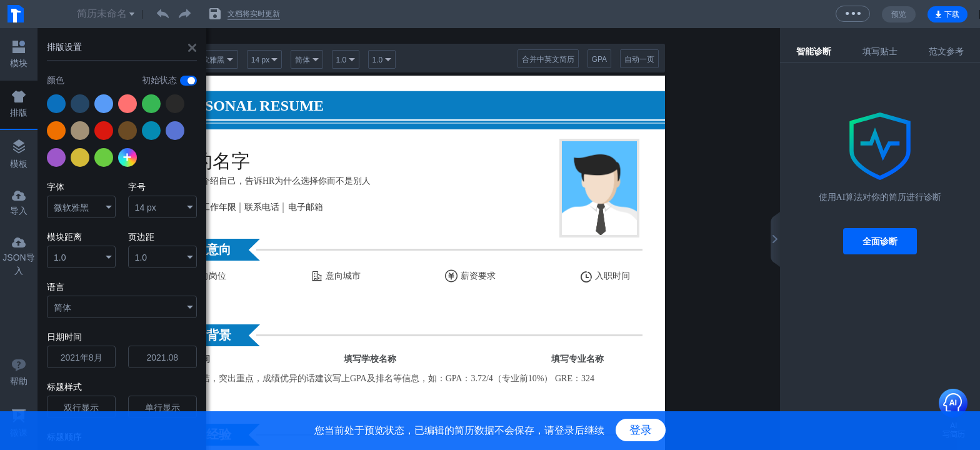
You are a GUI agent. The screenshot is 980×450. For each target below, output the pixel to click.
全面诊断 (880, 241)
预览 (899, 14)
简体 (62, 307)
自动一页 (639, 59)
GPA (599, 59)
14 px (146, 207)
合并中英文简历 (548, 59)
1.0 (60, 257)
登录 (641, 430)
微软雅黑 (71, 207)
